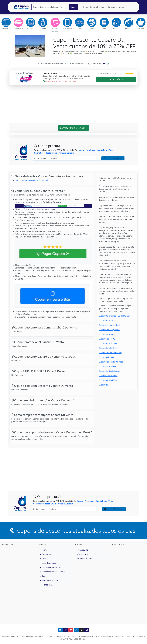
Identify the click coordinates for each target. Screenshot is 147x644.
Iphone (81, 150)
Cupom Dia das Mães (108, 380)
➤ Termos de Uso (47, 585)
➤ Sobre (43, 550)
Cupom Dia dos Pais (107, 320)
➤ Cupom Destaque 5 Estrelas (52, 572)
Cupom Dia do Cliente (108, 343)
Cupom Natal (104, 385)
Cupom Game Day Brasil (109, 330)
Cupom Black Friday (107, 366)
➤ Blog (43, 576)
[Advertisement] (73, 105)
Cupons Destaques (98, 7)
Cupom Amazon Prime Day (110, 353)
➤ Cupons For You (84, 559)
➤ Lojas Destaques (48, 563)
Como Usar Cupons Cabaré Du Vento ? (32, 180)
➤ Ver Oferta (116, 79)
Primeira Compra (66, 153)
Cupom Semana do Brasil (110, 325)
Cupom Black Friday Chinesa (111, 362)
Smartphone (102, 150)
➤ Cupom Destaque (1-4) (50, 567)
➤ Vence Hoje (82, 554)
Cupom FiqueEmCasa (108, 348)
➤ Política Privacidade (49, 580)
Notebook (90, 150)
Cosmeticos (39, 153)
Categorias (113, 7)
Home (86, 7)
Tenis (112, 150)
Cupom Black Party (107, 339)
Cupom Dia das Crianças (109, 371)
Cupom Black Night (107, 334)
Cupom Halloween (107, 357)
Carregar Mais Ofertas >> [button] (73, 128)
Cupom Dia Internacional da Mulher (114, 316)
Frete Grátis (52, 153)
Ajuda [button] (122, 7)
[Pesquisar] (48, 7)
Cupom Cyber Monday (108, 376)
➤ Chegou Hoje (83, 550)
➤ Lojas (43, 559)
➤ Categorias (45, 554)
